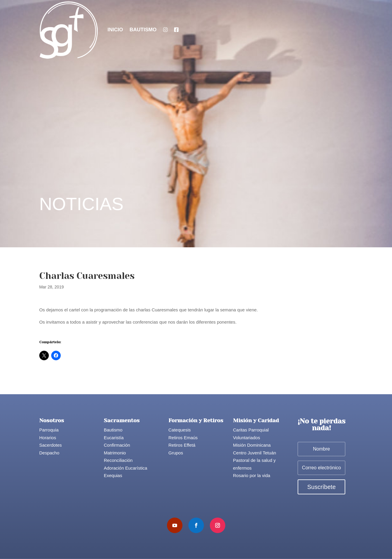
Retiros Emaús (183, 438)
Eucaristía (114, 438)
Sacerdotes (51, 445)
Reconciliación (118, 460)
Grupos (176, 453)
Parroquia (49, 430)
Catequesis (180, 430)
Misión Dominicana (252, 445)
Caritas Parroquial (251, 430)
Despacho (49, 453)
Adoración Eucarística (126, 468)
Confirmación (117, 445)
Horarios (48, 438)
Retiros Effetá (182, 445)
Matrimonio (115, 453)
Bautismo (143, 30)
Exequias (113, 475)
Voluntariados (247, 438)
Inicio (115, 30)
